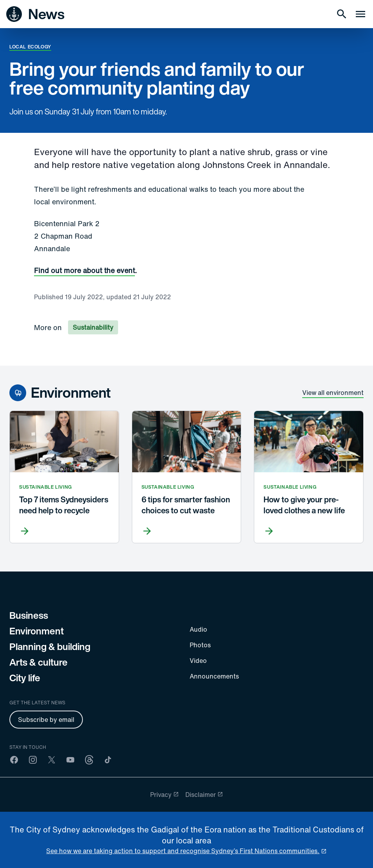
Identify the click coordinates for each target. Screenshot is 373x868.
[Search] (342, 14)
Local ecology (30, 47)
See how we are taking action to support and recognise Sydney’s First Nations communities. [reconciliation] (183, 851)
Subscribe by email (46, 720)
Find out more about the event (84, 270)
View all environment (333, 393)
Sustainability (93, 327)
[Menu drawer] (360, 14)
